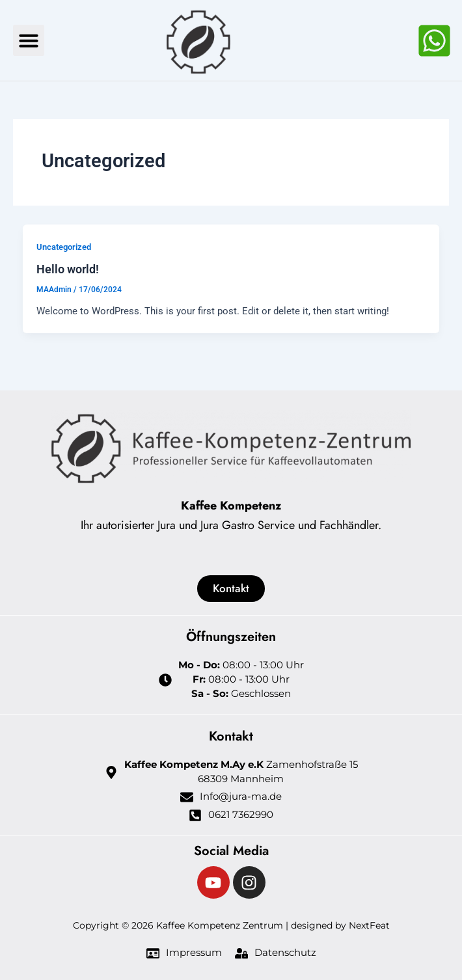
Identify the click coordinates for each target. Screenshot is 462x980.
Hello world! (68, 269)
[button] (29, 40)
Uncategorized (64, 247)
